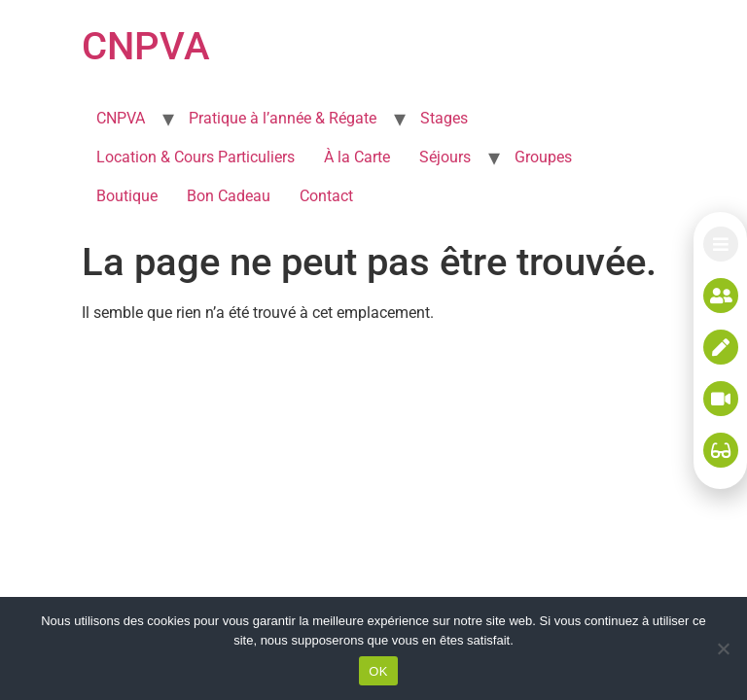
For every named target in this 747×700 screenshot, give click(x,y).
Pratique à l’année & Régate (283, 118)
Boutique (127, 196)
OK (378, 671)
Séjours (445, 157)
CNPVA (146, 46)
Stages (444, 118)
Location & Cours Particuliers (196, 157)
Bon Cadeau (229, 196)
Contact (326, 196)
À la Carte (357, 157)
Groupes (543, 157)
